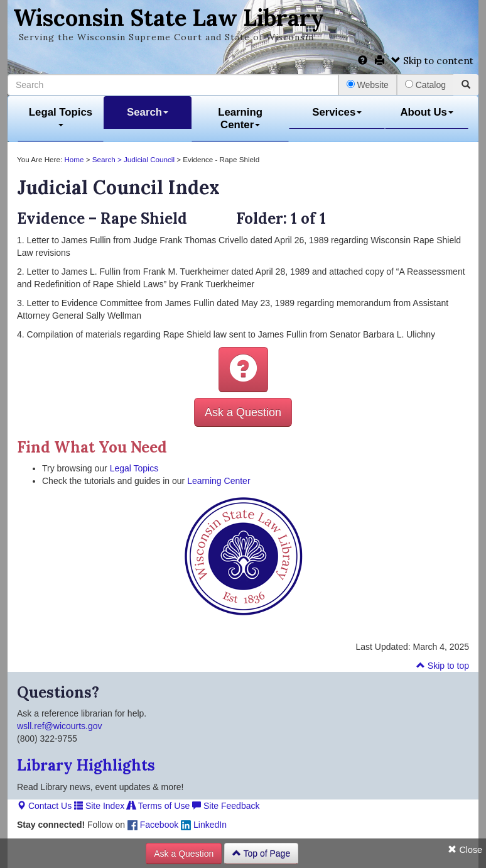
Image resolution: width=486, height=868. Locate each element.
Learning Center (240, 118)
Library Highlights (86, 765)
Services (337, 112)
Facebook (153, 825)
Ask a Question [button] (243, 412)
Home (73, 159)
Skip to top (443, 666)
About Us (427, 112)
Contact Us (44, 806)
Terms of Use (158, 806)
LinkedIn (204, 825)
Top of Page (261, 854)
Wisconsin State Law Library (169, 18)
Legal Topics (61, 117)
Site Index (99, 806)
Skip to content (432, 61)
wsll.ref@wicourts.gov (60, 726)
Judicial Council (149, 159)
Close (465, 850)
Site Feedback (226, 806)
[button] (243, 370)
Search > (108, 159)
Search (148, 112)
